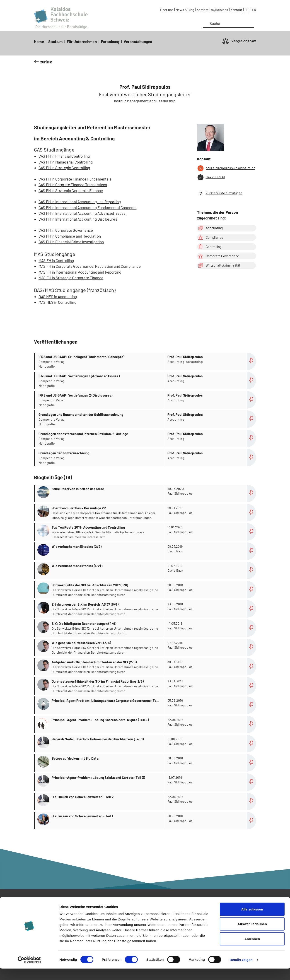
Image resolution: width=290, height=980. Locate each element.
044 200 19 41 (211, 177)
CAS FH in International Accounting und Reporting (80, 202)
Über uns (167, 10)
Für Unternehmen (82, 41)
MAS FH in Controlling (56, 260)
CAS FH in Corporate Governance (66, 230)
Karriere (202, 10)
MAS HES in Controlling (57, 302)
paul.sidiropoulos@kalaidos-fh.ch (226, 168)
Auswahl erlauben (252, 935)
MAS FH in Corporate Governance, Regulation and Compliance (90, 266)
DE (246, 10)
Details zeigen (241, 971)
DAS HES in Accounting (58, 296)
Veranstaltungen (138, 41)
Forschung (110, 41)
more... (146, 493)
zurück (46, 62)
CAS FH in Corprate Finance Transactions (73, 185)
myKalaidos (220, 10)
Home (39, 41)
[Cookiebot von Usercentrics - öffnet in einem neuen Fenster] (29, 971)
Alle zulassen (252, 921)
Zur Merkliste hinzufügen (220, 193)
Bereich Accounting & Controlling (78, 138)
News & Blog (185, 10)
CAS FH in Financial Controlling (64, 156)
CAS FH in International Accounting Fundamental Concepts (87, 207)
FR (254, 10)
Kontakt (236, 10)
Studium (55, 41)
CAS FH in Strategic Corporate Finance (71, 190)
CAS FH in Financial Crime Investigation (71, 242)
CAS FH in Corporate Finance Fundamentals (75, 179)
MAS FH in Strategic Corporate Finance (71, 278)
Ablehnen (252, 950)
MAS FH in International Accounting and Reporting (80, 272)
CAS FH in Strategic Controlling (64, 168)
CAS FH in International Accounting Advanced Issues (82, 213)
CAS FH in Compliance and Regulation (70, 236)
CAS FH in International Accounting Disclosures (78, 219)
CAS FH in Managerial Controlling (66, 162)
